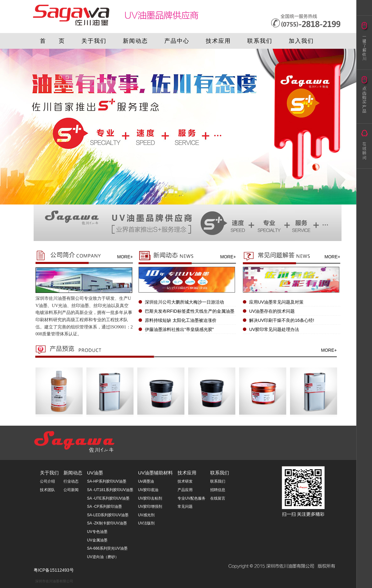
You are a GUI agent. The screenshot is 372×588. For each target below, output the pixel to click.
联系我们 (260, 41)
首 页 (52, 41)
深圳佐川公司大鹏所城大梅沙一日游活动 (184, 302)
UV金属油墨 (97, 540)
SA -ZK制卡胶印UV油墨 (107, 523)
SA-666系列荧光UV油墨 (107, 548)
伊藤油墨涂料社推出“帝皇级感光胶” (179, 329)
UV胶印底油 (148, 490)
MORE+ (125, 257)
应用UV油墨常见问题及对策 (276, 302)
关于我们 (94, 41)
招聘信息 (218, 490)
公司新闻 (71, 490)
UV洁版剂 (146, 523)
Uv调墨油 (146, 481)
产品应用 (185, 490)
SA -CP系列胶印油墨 (104, 507)
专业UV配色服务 (191, 498)
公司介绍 (47, 481)
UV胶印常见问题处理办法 (274, 329)
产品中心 (177, 41)
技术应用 (218, 41)
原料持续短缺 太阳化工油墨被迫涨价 (181, 320)
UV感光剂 (146, 515)
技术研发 (185, 481)
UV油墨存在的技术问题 (272, 311)
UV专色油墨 (97, 532)
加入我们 (301, 41)
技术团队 (47, 490)
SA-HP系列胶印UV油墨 (107, 481)
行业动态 (71, 481)
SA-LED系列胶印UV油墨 (108, 515)
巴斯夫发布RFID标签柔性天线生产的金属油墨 (190, 311)
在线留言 (218, 498)
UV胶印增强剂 (150, 507)
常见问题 (185, 507)
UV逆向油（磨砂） (103, 557)
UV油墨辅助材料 (155, 473)
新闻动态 (135, 41)
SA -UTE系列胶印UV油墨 (108, 498)
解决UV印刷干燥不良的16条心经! (282, 320)
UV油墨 (95, 473)
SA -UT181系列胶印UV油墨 (110, 490)
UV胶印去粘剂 (150, 498)
